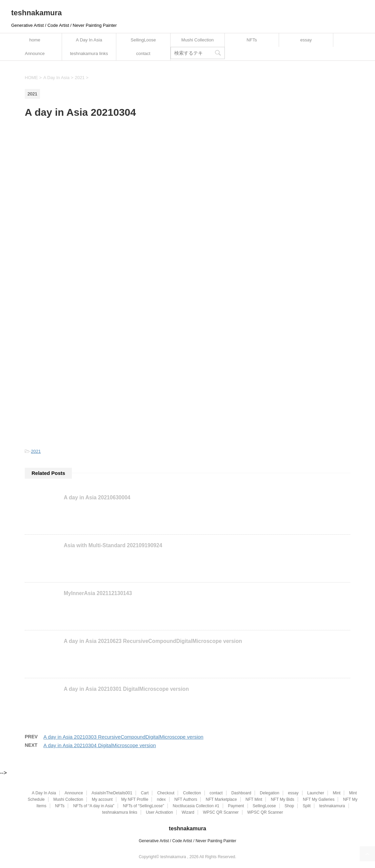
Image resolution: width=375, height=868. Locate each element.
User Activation (159, 812)
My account (102, 799)
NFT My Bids (283, 799)
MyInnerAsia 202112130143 (98, 593)
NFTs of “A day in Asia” (94, 806)
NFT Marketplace (221, 799)
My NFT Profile (135, 799)
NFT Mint (254, 799)
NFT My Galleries (319, 799)
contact (143, 53)
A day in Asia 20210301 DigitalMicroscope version (126, 689)
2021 (36, 451)
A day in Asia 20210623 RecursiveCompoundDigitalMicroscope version (153, 641)
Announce (35, 53)
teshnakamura (36, 13)
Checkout (166, 793)
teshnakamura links (89, 53)
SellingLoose (143, 40)
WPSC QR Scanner (221, 812)
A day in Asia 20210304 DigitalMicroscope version (100, 745)
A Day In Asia (89, 40)
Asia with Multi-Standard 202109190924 (113, 545)
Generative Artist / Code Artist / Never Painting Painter (187, 841)
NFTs (252, 40)
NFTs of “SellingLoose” (144, 806)
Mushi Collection (198, 40)
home (35, 40)
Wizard (188, 812)
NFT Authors (186, 799)
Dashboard (241, 793)
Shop (289, 806)
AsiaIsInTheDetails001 (112, 793)
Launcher (316, 793)
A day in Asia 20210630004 (97, 497)
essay (306, 40)
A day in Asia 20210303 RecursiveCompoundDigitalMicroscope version (123, 737)
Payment (236, 806)
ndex (161, 799)
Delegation (269, 793)
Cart (145, 793)
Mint (337, 793)
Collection (192, 793)
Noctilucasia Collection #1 (196, 806)
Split (307, 806)
